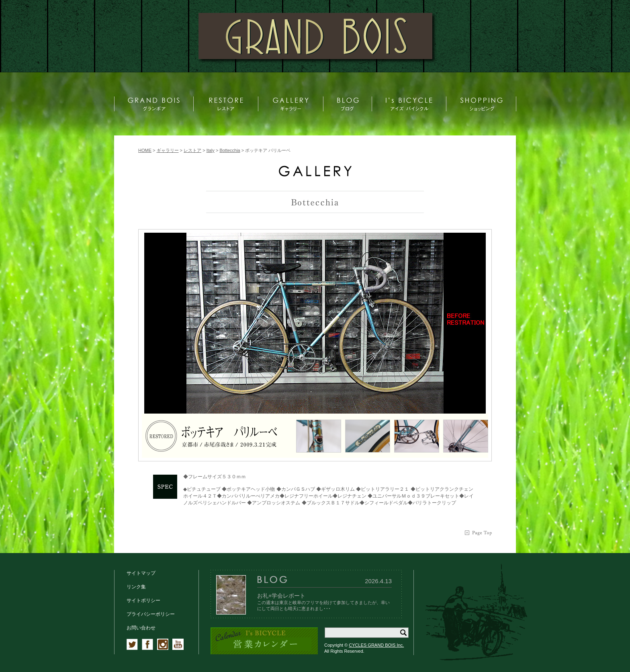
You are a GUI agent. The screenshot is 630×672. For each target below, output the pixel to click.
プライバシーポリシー (151, 614)
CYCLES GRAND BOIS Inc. (376, 645)
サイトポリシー (143, 600)
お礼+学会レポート (281, 596)
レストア (192, 150)
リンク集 (136, 587)
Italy (211, 150)
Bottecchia (230, 150)
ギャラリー (168, 150)
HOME (145, 150)
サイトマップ (141, 573)
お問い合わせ (141, 628)
